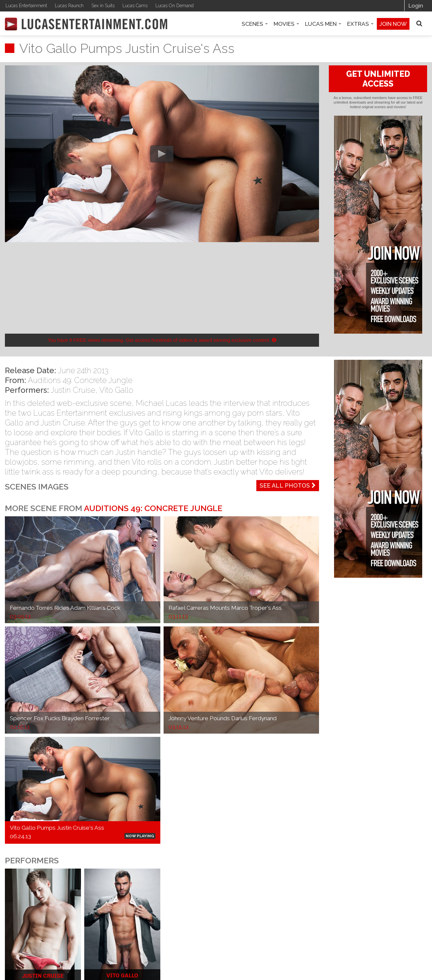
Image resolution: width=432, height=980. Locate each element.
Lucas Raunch (69, 6)
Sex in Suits (103, 6)
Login (416, 6)
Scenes (255, 24)
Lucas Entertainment (26, 6)
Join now (393, 24)
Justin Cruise (73, 390)
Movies (286, 24)
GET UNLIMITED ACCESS (378, 79)
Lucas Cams (135, 6)
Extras (360, 24)
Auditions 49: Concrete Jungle (80, 380)
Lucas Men (323, 24)
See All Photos (288, 485)
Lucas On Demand (175, 6)
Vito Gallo (116, 390)
